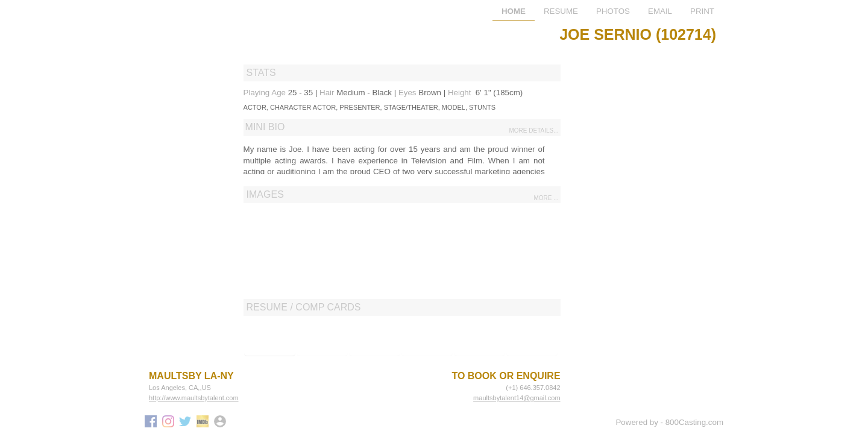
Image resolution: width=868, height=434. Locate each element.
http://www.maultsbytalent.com (194, 398)
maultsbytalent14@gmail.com (517, 398)
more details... (534, 131)
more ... (546, 198)
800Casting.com (694, 422)
